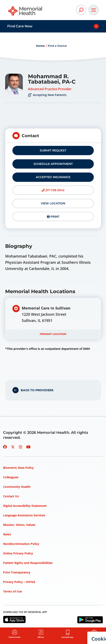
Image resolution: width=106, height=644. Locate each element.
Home (40, 46)
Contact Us (11, 496)
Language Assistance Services (24, 515)
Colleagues (11, 477)
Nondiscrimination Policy (21, 544)
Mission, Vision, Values (19, 525)
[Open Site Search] (81, 10)
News (7, 534)
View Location (53, 203)
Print (53, 217)
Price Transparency (17, 572)
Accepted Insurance (53, 177)
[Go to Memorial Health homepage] (25, 12)
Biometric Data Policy (18, 468)
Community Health (17, 487)
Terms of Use (13, 591)
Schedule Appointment (53, 164)
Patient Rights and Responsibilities (28, 563)
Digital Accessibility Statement (25, 506)
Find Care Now (20, 26)
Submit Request (53, 150)
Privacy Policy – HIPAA (19, 582)
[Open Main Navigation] (94, 10)
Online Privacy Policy (18, 553)
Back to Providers (37, 390)
